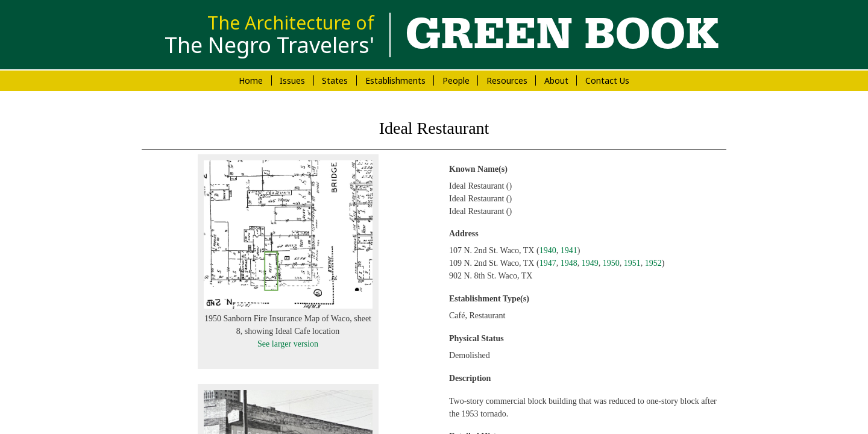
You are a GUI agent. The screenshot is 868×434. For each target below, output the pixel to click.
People (456, 80)
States (335, 80)
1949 (590, 263)
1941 (569, 250)
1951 (632, 263)
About (556, 80)
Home (251, 80)
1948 (569, 263)
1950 (611, 263)
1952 (653, 263)
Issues (292, 80)
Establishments (395, 80)
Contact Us (607, 80)
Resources (507, 80)
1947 (548, 263)
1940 (548, 250)
